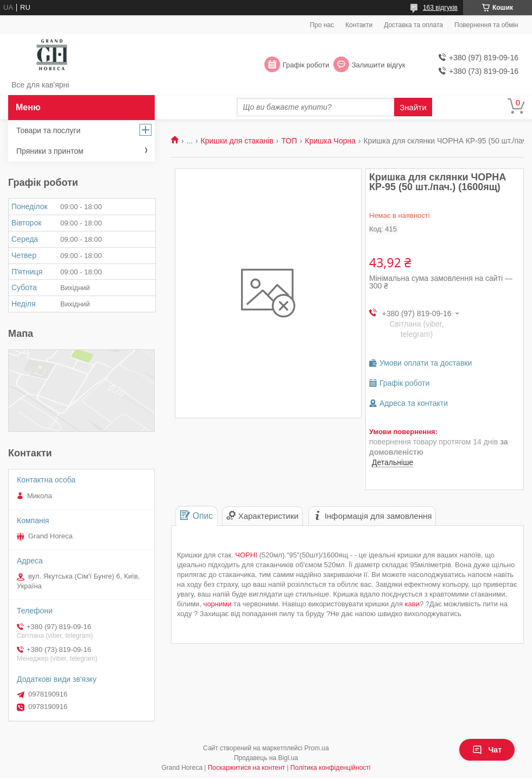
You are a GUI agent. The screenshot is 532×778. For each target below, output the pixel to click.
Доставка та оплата (413, 25)
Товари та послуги (48, 130)
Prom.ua (317, 748)
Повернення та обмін (486, 25)
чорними (218, 604)
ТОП (289, 141)
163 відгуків (440, 8)
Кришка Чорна (330, 141)
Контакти (359, 25)
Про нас (322, 25)
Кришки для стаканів (237, 141)
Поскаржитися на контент (246, 768)
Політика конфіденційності (331, 768)
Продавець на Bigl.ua (266, 758)
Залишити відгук (379, 65)
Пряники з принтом (50, 151)
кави (412, 604)
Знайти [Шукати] (413, 107)
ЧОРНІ (246, 555)
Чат (487, 750)
